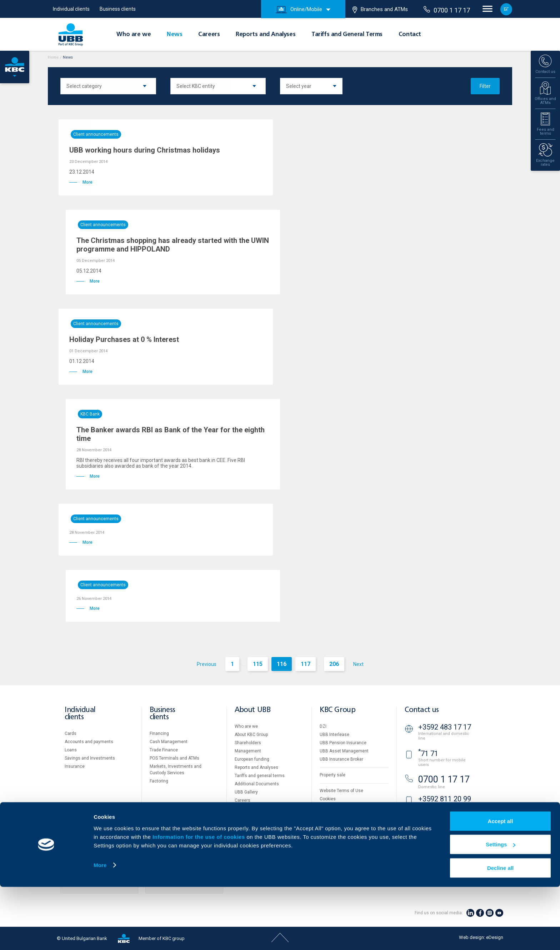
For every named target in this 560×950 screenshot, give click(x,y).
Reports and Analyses (266, 35)
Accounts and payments (89, 742)
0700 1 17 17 (447, 10)
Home (53, 57)
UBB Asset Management (344, 751)
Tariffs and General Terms (347, 35)
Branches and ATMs (380, 10)
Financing (159, 733)
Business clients (118, 9)
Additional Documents (257, 784)
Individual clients (71, 9)
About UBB (252, 710)
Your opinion (247, 817)
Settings (501, 908)
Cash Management (169, 742)
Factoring (159, 781)
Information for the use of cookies (199, 900)
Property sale (332, 775)
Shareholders (248, 743)
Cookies (328, 799)
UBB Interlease (334, 735)
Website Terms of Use (341, 791)
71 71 (428, 753)
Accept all (501, 884)
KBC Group (337, 710)
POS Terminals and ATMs (174, 758)
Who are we (134, 35)
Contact (410, 35)
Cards (71, 733)
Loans (71, 750)
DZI (323, 726)
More (100, 928)
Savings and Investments (90, 758)
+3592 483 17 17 (445, 727)
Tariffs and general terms (260, 776)
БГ (506, 9)
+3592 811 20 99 (445, 799)
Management (248, 751)
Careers (209, 35)
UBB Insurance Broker (341, 759)
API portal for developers (344, 824)
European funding (252, 759)
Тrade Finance (164, 750)
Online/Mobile (299, 10)
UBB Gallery (246, 792)
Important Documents (341, 815)
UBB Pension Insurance (343, 743)
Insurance (75, 766)
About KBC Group (251, 735)
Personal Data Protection (344, 807)
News (174, 35)
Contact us (422, 710)
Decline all (500, 931)
